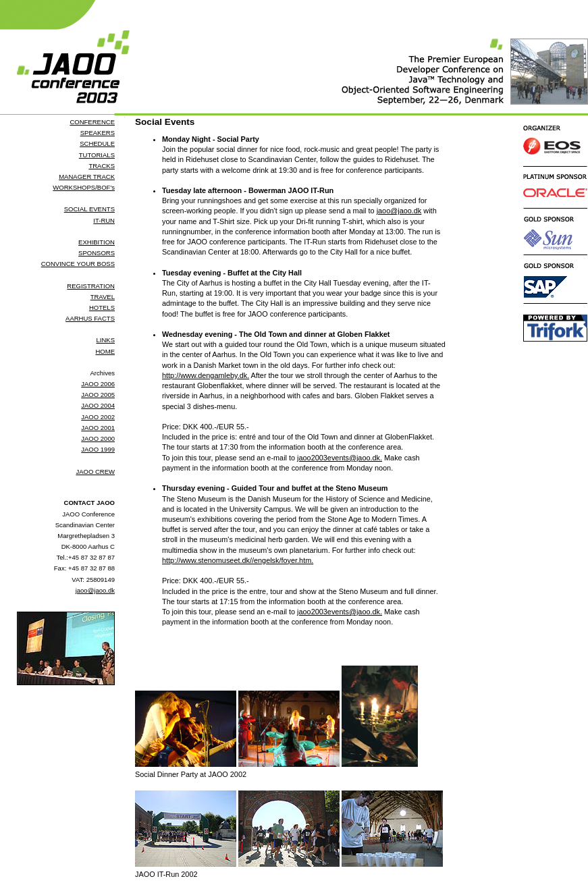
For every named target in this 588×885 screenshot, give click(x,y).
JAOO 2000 (98, 438)
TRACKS (102, 166)
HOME (105, 351)
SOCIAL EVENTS (89, 209)
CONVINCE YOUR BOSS (78, 264)
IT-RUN (104, 220)
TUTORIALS (97, 155)
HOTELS (102, 307)
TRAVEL (103, 297)
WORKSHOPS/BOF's (84, 187)
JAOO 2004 (98, 405)
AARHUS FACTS (90, 318)
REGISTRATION (91, 286)
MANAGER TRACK (87, 177)
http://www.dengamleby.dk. (206, 375)
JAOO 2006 (98, 384)
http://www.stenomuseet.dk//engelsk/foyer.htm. (238, 560)
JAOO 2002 (98, 417)
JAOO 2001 (98, 428)
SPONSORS (97, 253)
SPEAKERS (98, 133)
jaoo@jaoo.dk (95, 590)
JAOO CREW (95, 472)
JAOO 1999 (98, 449)
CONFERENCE (92, 122)
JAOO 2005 (98, 395)
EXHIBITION (97, 242)
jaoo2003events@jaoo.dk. (340, 458)
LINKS (105, 340)
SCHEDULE (97, 143)
